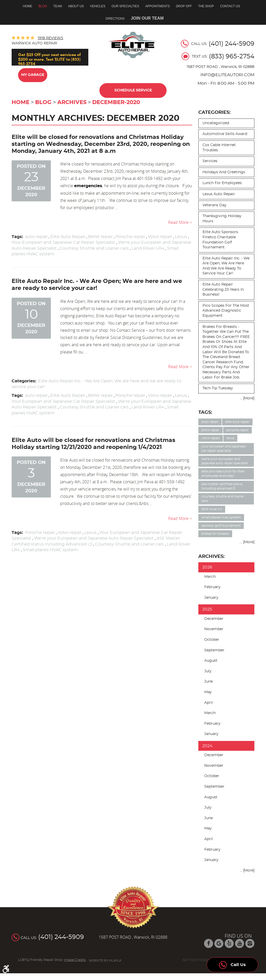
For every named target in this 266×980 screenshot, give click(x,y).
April (209, 703)
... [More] (247, 398)
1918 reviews (50, 38)
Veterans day (214, 205)
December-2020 (116, 102)
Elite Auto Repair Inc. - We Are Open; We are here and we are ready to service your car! (226, 266)
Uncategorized (216, 123)
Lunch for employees (222, 183)
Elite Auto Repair (68, 237)
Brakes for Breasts (215, 534)
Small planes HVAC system (50, 550)
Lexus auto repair (219, 194)
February (212, 587)
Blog (43, 6)
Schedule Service (133, 90)
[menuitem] (29, 6)
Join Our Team (147, 18)
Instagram (250, 943)
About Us (76, 6)
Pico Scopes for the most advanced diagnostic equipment (226, 311)
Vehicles (98, 6)
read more (178, 222)
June (209, 682)
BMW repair (100, 237)
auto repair (36, 237)
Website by (105, 961)
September (214, 650)
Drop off (184, 6)
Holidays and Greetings (224, 172)
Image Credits (75, 960)
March (210, 577)
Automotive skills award (225, 134)
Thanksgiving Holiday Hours (222, 219)
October (212, 640)
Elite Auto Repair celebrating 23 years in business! (223, 290)
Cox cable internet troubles (219, 148)
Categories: (214, 112)
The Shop (206, 6)
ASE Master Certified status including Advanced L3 (222, 486)
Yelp (229, 943)
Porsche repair (130, 237)
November (214, 629)
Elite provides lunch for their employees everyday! (223, 474)
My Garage (33, 75)
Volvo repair (160, 237)
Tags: (205, 412)
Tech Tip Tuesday (218, 388)
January (211, 598)
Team (57, 6)
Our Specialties (125, 6)
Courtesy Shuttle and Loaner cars (94, 248)
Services (210, 161)
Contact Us (230, 6)
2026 (207, 567)
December (214, 619)
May (208, 692)
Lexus (181, 237)
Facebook (209, 943)
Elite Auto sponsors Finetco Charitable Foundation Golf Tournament (220, 240)
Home (28, 6)
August (211, 661)
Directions (115, 19)
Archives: (212, 556)
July (208, 671)
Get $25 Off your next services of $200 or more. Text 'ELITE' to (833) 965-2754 (49, 59)
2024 (207, 746)
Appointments (157, 6)
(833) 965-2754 (232, 57)
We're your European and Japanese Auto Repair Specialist (94, 538)
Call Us (232, 964)
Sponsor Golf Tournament (221, 526)
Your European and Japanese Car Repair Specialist (63, 242)
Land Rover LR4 (148, 248)
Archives (72, 102)
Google (219, 943)
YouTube (240, 943)
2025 (207, 609)
